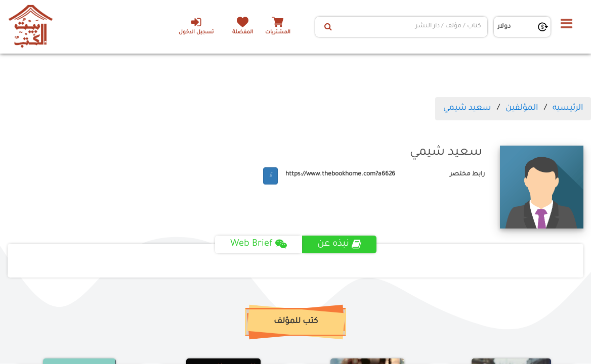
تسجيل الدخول (196, 26)
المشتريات (278, 33)
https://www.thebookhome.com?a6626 (340, 174)
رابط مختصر (467, 174)
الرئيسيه (568, 108)
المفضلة (243, 33)
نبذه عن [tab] (339, 244)
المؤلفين (522, 108)
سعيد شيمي (467, 108)
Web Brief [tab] (259, 244)
